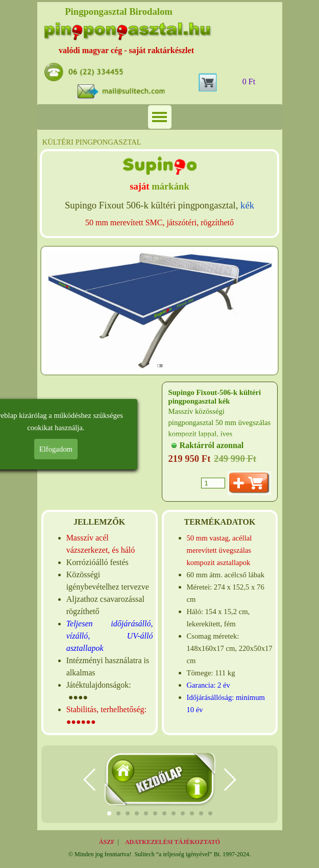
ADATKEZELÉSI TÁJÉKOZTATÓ (173, 842)
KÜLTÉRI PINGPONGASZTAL (92, 142)
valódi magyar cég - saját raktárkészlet (126, 50)
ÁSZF (107, 842)
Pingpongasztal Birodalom (119, 11)
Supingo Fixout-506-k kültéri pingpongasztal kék (215, 397)
